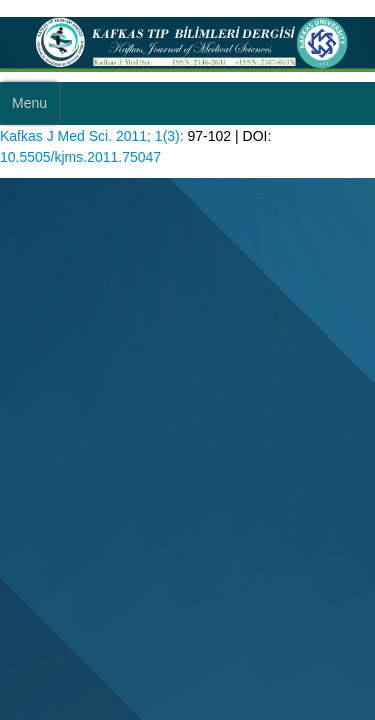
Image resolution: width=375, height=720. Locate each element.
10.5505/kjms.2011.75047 (80, 157)
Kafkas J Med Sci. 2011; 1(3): (92, 136)
